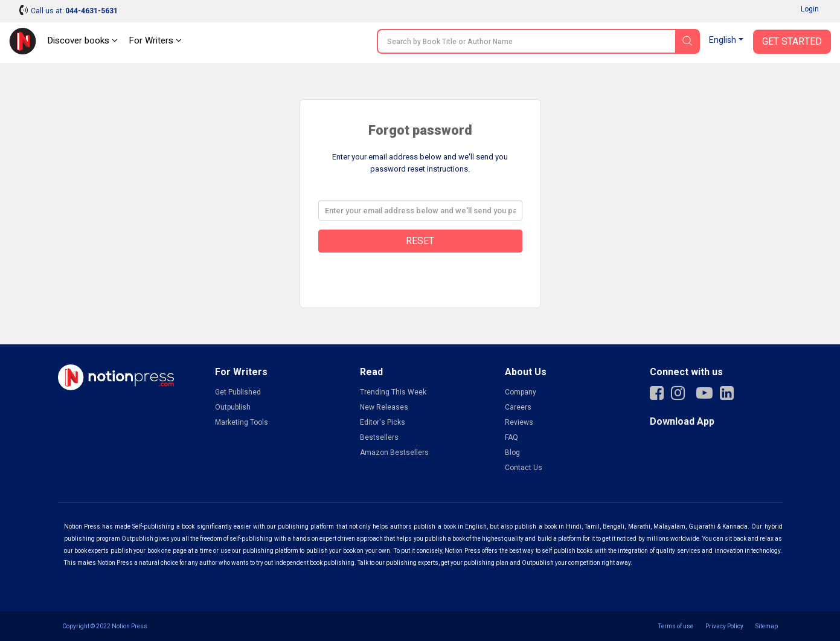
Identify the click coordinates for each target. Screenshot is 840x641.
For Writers (155, 40)
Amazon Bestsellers (394, 453)
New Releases (384, 407)
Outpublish (233, 407)
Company (521, 392)
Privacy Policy (724, 626)
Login (810, 9)
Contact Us (524, 468)
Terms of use (676, 626)
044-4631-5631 (91, 11)
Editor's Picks (383, 422)
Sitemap (767, 626)
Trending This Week (393, 392)
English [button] (723, 40)
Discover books (82, 40)
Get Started (792, 42)
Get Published (238, 392)
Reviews (519, 422)
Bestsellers (379, 437)
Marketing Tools (242, 422)
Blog (512, 453)
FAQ (511, 437)
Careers (518, 407)
